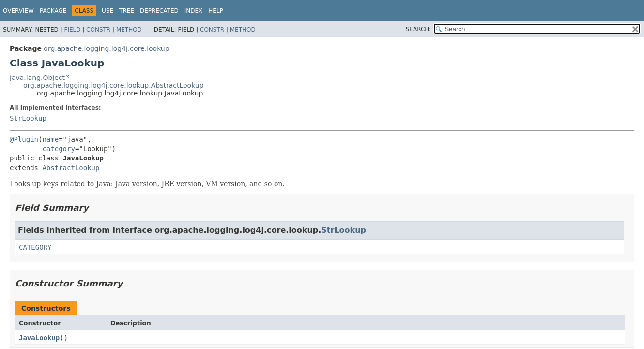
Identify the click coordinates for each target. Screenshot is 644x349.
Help (216, 11)
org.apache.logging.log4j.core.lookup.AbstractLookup (114, 85)
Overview (18, 11)
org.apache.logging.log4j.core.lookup (106, 48)
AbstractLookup (71, 168)
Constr (98, 30)
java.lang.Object (37, 78)
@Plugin (24, 139)
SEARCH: (419, 29)
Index (194, 11)
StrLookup (28, 118)
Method (129, 30)
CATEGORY (35, 247)
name (50, 139)
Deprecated (159, 11)
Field (72, 30)
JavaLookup (39, 338)
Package (53, 11)
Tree (127, 11)
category (58, 149)
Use (107, 11)
